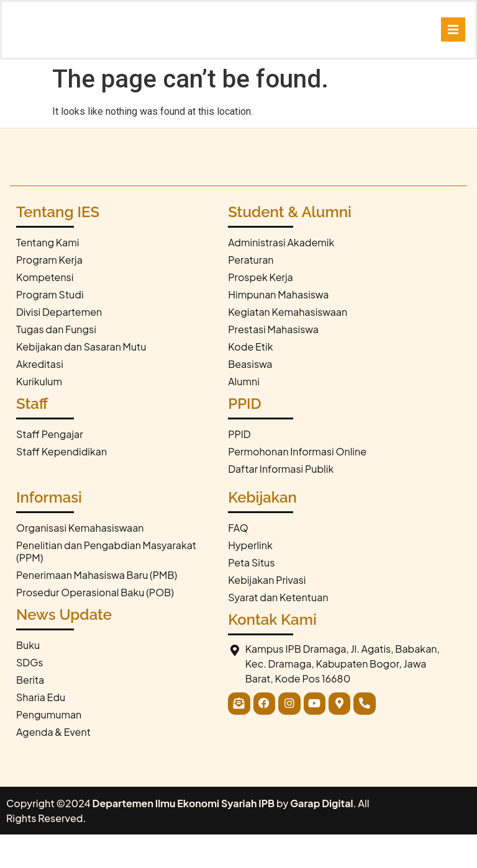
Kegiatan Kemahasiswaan (288, 346)
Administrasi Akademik (281, 276)
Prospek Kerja (261, 311)
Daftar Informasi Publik (281, 503)
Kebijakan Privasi (267, 614)
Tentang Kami (48, 276)
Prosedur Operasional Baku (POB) (95, 626)
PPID (239, 468)
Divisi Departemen (59, 346)
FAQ (238, 562)
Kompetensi (45, 311)
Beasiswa (250, 398)
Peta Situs (251, 597)
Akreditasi (40, 398)
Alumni (244, 415)
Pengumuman (49, 749)
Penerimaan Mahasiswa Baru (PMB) (97, 609)
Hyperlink (250, 579)
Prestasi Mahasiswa (273, 363)
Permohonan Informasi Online (297, 485)
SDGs (30, 696)
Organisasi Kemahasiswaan (80, 562)
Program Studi (50, 329)
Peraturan (251, 294)
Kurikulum (39, 415)
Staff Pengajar (50, 468)
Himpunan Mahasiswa (278, 329)
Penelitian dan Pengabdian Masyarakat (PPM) (106, 585)
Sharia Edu (41, 731)
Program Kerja (49, 294)
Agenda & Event (53, 766)
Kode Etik (250, 381)
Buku (28, 679)
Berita (30, 714)
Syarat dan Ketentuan (278, 631)
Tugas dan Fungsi (56, 363)
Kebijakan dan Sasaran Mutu (81, 381)
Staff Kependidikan (61, 485)
